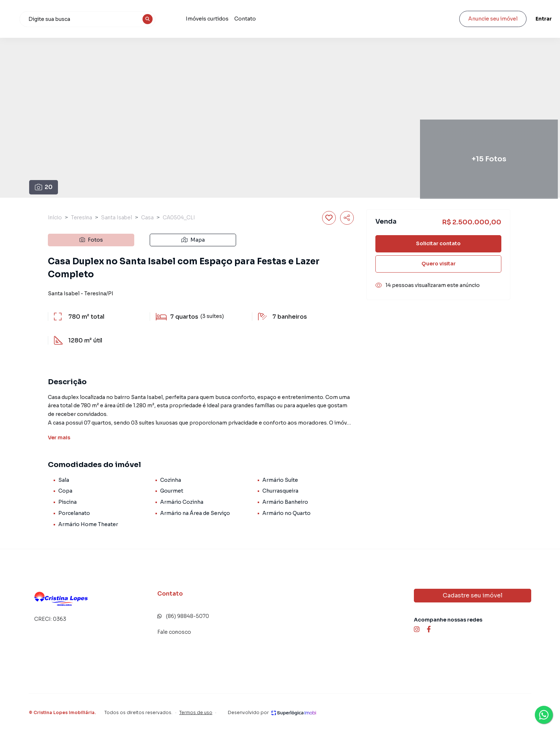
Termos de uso (196, 712)
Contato (341, 19)
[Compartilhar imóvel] (347, 218)
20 (44, 187)
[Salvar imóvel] (329, 218)
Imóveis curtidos (303, 19)
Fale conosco (174, 632)
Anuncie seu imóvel (472, 19)
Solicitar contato (438, 243)
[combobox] (189, 19)
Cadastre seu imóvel (473, 595)
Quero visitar (439, 264)
